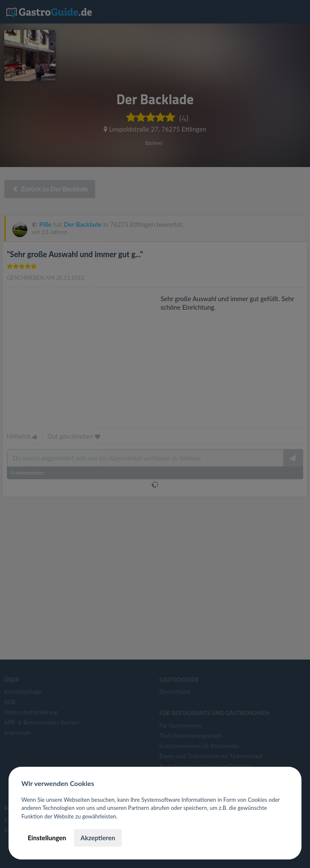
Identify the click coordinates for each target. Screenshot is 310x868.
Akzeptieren (98, 838)
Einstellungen (47, 838)
